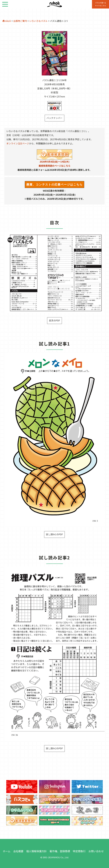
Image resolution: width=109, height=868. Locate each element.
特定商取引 (79, 851)
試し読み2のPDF (54, 748)
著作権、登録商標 (60, 851)
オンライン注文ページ (18, 143)
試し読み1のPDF (54, 534)
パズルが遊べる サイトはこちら (101, 4)
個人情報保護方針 (36, 851)
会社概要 (18, 851)
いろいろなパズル (38, 21)
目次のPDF (54, 320)
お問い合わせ (96, 851)
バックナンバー (54, 118)
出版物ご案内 (20, 21)
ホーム (7, 851)
